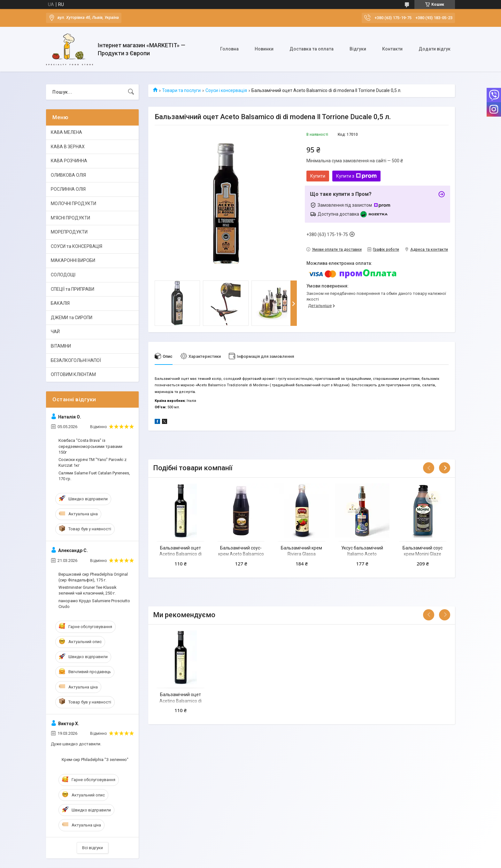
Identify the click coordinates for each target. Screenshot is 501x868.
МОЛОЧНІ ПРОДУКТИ (73, 204)
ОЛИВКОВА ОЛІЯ (68, 175)
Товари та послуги (181, 90)
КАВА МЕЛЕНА (66, 132)
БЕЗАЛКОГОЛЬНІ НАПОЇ (76, 360)
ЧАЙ (55, 332)
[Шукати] (131, 92)
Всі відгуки (92, 848)
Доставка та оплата (312, 49)
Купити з (356, 176)
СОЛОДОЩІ (63, 275)
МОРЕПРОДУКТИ (69, 232)
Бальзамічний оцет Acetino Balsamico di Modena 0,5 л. (181, 554)
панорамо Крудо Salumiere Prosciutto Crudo (94, 604)
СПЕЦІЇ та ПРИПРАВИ (73, 289)
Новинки (264, 49)
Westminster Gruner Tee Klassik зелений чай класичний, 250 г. (88, 590)
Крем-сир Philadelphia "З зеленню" (95, 760)
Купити (318, 176)
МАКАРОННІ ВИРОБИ (73, 260)
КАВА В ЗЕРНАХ (68, 147)
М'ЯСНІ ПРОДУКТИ (70, 218)
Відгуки (358, 49)
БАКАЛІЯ (60, 303)
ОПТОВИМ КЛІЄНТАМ (73, 374)
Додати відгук (435, 49)
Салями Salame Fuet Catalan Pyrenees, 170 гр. (94, 476)
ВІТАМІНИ (61, 346)
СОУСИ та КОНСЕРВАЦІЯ (77, 246)
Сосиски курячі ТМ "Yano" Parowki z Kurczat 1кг (92, 462)
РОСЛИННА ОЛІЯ (68, 189)
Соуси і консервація (226, 90)
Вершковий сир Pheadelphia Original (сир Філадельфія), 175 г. (93, 577)
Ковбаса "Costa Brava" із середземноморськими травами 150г (90, 446)
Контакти (392, 49)
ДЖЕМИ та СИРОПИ (72, 318)
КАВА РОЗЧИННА (69, 161)
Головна (229, 49)
